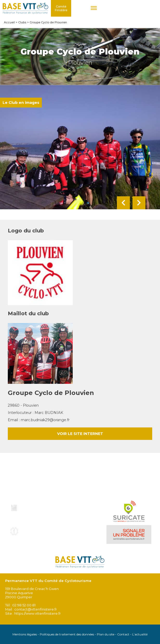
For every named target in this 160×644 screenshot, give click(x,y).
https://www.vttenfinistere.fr (38, 613)
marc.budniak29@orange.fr (45, 420)
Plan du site (106, 634)
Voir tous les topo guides (35, 518)
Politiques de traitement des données (67, 634)
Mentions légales (25, 634)
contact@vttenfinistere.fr (36, 609)
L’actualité (140, 634)
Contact (123, 634)
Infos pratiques (38, 529)
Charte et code (37, 507)
